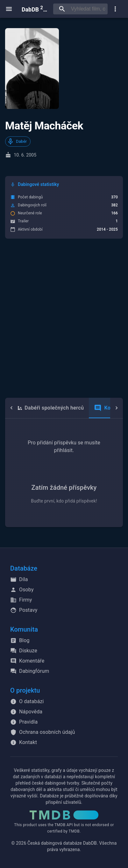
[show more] (115, 9)
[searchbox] (88, 9)
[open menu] (9, 9)
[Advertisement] (64, 318)
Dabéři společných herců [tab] (49, 408)
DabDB (35, 9)
